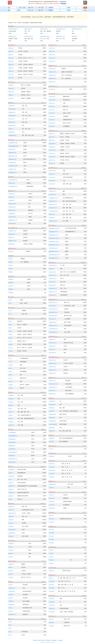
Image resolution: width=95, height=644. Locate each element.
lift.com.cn (52, 269)
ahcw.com (11, 92)
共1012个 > (43, 318)
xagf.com (11, 85)
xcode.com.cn (53, 343)
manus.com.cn (53, 265)
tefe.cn (10, 375)
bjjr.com (11, 55)
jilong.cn (11, 418)
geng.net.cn (52, 470)
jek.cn (10, 314)
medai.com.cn (53, 322)
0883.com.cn (52, 79)
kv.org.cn (51, 560)
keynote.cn (12, 507)
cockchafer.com (13, 180)
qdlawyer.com (12, 241)
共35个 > (84, 492)
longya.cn (11, 422)
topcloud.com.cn (53, 332)
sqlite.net (51, 442)
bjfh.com (11, 51)
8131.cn (11, 265)
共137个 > (84, 378)
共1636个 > (84, 262)
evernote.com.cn (53, 309)
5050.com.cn (52, 82)
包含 (9, 8)
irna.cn (10, 372)
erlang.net (52, 438)
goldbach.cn (12, 486)
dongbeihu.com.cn (54, 245)
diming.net (52, 408)
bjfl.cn (10, 328)
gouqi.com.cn (53, 195)
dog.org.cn (52, 602)
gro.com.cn (52, 110)
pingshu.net (52, 418)
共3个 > (85, 513)
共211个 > (44, 619)
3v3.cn (10, 632)
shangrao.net (52, 421)
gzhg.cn (11, 344)
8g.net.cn (51, 516)
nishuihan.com (12, 153)
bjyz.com (11, 58)
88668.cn (11, 289)
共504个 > (44, 355)
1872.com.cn (52, 69)
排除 (9, 10)
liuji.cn (10, 409)
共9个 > (85, 547)
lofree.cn (11, 598)
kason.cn (11, 595)
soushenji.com (12, 163)
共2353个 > (43, 466)
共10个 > (44, 276)
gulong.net (52, 428)
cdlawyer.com (12, 231)
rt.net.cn (51, 449)
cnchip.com (12, 194)
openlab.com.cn (53, 312)
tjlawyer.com (12, 234)
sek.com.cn (52, 120)
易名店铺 (53, 640)
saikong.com (12, 122)
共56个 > (84, 596)
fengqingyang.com (13, 146)
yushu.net (52, 411)
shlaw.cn (11, 571)
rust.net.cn (52, 505)
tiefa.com (11, 129)
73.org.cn (51, 533)
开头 (20, 8)
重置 (85, 10)
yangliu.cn (11, 425)
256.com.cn (52, 51)
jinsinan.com (12, 149)
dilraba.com (12, 183)
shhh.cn (11, 334)
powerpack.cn (12, 513)
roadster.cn (12, 476)
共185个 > (84, 225)
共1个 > (44, 248)
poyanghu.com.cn (54, 251)
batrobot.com (12, 210)
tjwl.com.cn (52, 163)
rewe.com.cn (52, 171)
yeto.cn (11, 381)
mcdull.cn (11, 601)
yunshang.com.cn (54, 211)
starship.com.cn (53, 316)
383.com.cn (52, 55)
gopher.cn (11, 496)
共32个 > (84, 461)
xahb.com (11, 88)
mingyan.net (52, 404)
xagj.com (11, 95)
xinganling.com (13, 172)
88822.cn (11, 283)
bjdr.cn (10, 325)
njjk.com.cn (52, 134)
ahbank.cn (11, 564)
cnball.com (11, 200)
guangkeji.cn (12, 446)
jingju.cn (11, 405)
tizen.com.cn (52, 381)
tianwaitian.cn (12, 462)
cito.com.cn (52, 184)
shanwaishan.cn (13, 459)
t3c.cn (10, 635)
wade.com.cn (53, 285)
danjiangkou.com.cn (54, 228)
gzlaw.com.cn (53, 363)
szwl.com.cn (52, 157)
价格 (69, 8)
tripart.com (11, 197)
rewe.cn (11, 365)
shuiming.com (12, 116)
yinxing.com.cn (53, 208)
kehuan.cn (11, 399)
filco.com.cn (52, 391)
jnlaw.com (11, 237)
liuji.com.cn (52, 218)
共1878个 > (43, 392)
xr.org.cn (51, 553)
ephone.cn (11, 544)
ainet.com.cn (52, 319)
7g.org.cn (51, 622)
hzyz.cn (11, 348)
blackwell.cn (12, 469)
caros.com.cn (53, 306)
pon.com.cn (52, 116)
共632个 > (44, 140)
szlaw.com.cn (53, 373)
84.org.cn (51, 543)
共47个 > (84, 575)
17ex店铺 (60, 640)
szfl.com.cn (52, 153)
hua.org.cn (52, 581)
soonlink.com (12, 207)
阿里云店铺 (41, 640)
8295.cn (11, 272)
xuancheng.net (53, 424)
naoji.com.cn (52, 191)
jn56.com (11, 251)
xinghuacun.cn (12, 442)
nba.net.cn (52, 502)
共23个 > (84, 66)
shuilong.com (12, 109)
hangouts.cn (12, 588)
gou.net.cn (52, 464)
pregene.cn (12, 605)
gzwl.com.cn (52, 144)
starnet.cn (11, 520)
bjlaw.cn (11, 567)
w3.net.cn (52, 519)
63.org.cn (51, 529)
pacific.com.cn (53, 279)
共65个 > (44, 191)
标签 (39, 10)
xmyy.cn (11, 351)
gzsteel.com (12, 244)
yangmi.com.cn (53, 221)
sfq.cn (10, 300)
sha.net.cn (52, 477)
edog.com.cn (52, 346)
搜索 (85, 8)
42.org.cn (51, 539)
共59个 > (84, 357)
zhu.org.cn (52, 591)
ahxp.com (11, 98)
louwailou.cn (12, 456)
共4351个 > (84, 188)
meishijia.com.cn (53, 248)
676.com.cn (52, 61)
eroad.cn (11, 550)
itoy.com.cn (52, 349)
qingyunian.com (13, 156)
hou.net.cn (52, 474)
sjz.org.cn (52, 571)
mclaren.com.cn (53, 384)
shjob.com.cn (53, 367)
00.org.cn (51, 536)
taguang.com (12, 125)
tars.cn (10, 479)
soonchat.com (12, 223)
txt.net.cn (51, 495)
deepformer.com (13, 220)
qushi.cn (11, 412)
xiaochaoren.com (13, 166)
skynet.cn (11, 516)
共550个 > (84, 168)
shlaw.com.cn (53, 370)
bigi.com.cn (52, 174)
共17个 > (84, 94)
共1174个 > (84, 299)
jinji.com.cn (52, 214)
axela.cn (11, 611)
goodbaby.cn (12, 533)
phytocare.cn (12, 614)
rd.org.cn (51, 550)
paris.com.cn (52, 295)
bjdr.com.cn (52, 137)
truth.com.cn (52, 282)
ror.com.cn (52, 126)
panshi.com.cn (53, 201)
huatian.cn (11, 395)
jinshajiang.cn (12, 439)
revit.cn (11, 608)
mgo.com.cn (52, 100)
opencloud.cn (12, 530)
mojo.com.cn (52, 272)
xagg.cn (11, 385)
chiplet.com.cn (53, 288)
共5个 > (44, 82)
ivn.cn (10, 311)
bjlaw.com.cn (52, 360)
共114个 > (44, 103)
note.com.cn (52, 275)
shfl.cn (10, 331)
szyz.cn (11, 341)
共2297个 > (43, 504)
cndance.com (12, 217)
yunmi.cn (11, 402)
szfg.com (11, 71)
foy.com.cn (52, 106)
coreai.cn (11, 526)
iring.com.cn (52, 339)
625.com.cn (52, 58)
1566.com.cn (52, 72)
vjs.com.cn (52, 103)
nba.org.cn (52, 608)
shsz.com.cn (52, 150)
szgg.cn (11, 338)
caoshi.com (12, 106)
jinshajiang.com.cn (54, 235)
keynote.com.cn (53, 302)
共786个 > (44, 582)
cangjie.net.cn (53, 484)
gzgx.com (11, 61)
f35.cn (10, 625)
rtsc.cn (10, 321)
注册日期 (51, 8)
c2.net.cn (51, 522)
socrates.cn (12, 493)
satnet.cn (11, 523)
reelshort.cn (12, 591)
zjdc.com (11, 78)
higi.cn (10, 368)
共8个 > (85, 526)
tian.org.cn (52, 588)
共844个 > (44, 429)
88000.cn (11, 279)
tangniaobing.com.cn (54, 255)
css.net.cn (52, 498)
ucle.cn (11, 378)
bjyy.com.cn (52, 140)
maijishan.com (12, 159)
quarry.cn (11, 489)
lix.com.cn (52, 113)
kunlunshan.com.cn (54, 238)
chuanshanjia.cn (13, 452)
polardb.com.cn (53, 387)
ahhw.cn (11, 388)
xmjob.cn (11, 577)
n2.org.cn (51, 626)
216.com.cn (52, 48)
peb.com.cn (52, 123)
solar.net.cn (52, 508)
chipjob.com (12, 214)
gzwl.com (11, 68)
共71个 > (44, 561)
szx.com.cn (52, 89)
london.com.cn (53, 292)
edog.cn (11, 547)
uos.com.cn (52, 97)
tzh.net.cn (52, 456)
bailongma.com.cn (54, 258)
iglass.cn (11, 553)
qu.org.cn (51, 585)
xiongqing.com (12, 135)
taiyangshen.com (13, 143)
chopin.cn (11, 483)
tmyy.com (11, 48)
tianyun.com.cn (53, 204)
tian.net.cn (52, 467)
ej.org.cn (51, 557)
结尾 (24, 8)
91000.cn (11, 293)
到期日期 (51, 10)
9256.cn (11, 259)
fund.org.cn (52, 605)
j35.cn (10, 628)
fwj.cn (10, 303)
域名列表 (35, 640)
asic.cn (10, 362)
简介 (19, 10)
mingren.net (52, 401)
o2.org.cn (51, 619)
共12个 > (44, 228)
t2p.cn (10, 622)
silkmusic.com (12, 204)
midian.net (52, 431)
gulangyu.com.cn (54, 232)
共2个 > (44, 297)
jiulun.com (11, 119)
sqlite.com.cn (52, 394)
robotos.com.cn (53, 325)
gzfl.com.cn (52, 160)
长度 (69, 10)
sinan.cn (11, 415)
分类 (39, 8)
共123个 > (84, 398)
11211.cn (11, 286)
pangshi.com (12, 112)
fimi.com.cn (52, 181)
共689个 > (84, 131)
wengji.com (12, 132)
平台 (29, 10)
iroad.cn (11, 557)
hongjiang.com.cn (54, 198)
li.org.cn (51, 578)
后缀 (29, 8)
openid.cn (11, 510)
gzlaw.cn (11, 574)
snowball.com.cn (53, 329)
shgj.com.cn (52, 147)
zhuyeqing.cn (12, 449)
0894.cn (11, 262)
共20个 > (44, 256)
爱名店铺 (47, 640)
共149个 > (44, 541)
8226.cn (11, 269)
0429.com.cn (52, 75)
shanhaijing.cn (12, 432)
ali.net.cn (51, 488)
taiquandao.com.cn (54, 242)
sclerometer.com (13, 186)
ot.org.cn (51, 563)
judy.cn (10, 499)
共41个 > (44, 45)
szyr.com (11, 74)
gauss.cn (11, 473)
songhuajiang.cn (13, 436)
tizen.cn (11, 585)
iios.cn (10, 358)
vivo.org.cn (52, 612)
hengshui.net (52, 414)
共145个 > (84, 336)
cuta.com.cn (52, 177)
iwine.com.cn (52, 353)
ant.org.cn (52, 599)
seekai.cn (11, 536)
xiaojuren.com (12, 169)
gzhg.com (11, 65)
